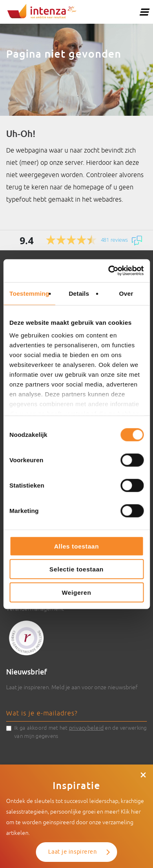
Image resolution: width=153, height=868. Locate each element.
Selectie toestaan (76, 569)
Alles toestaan (76, 546)
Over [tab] (126, 293)
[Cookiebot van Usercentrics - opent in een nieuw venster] (109, 271)
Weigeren (76, 592)
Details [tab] (79, 293)
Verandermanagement (35, 609)
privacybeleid (86, 728)
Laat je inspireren (72, 852)
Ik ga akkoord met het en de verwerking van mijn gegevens (81, 731)
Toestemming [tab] (29, 293)
